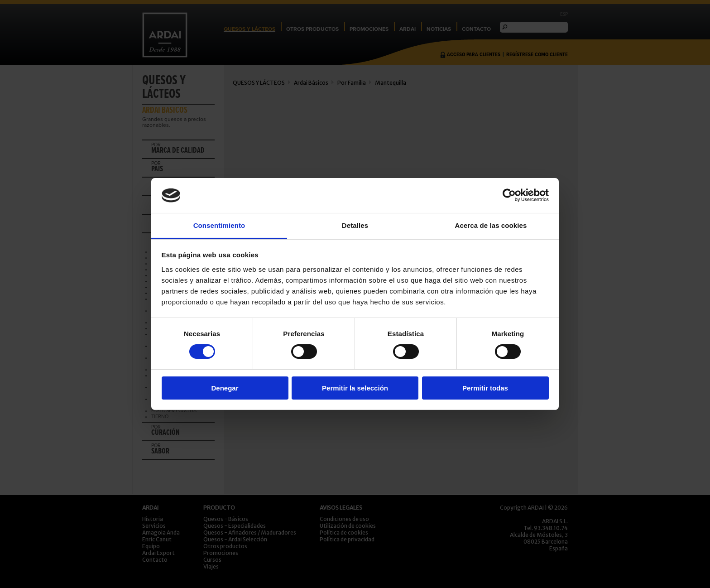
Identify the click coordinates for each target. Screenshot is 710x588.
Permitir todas (485, 388)
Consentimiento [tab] (219, 225)
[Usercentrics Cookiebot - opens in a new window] (509, 195)
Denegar (225, 388)
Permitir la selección (355, 388)
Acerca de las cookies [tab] (491, 225)
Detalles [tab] (355, 225)
